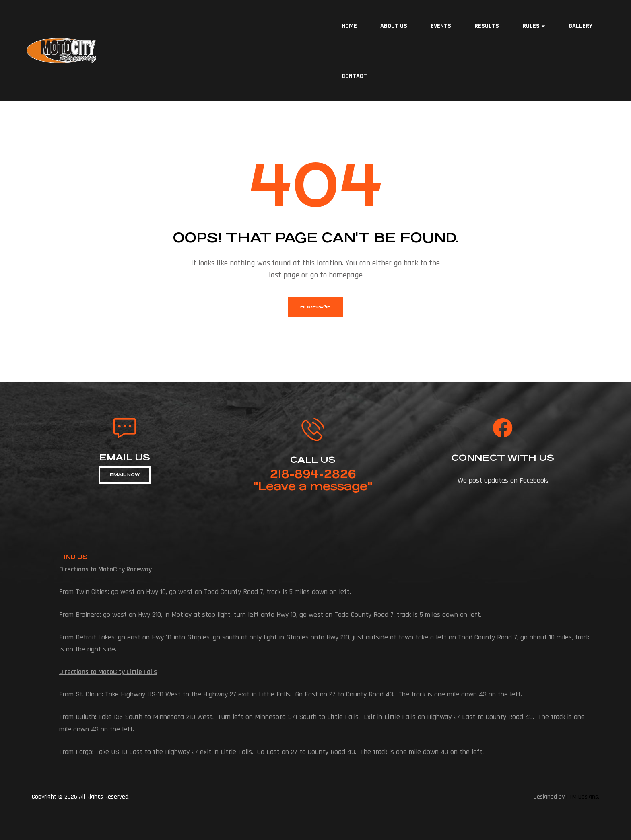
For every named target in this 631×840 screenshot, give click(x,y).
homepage (315, 307)
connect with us (503, 458)
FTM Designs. (583, 797)
